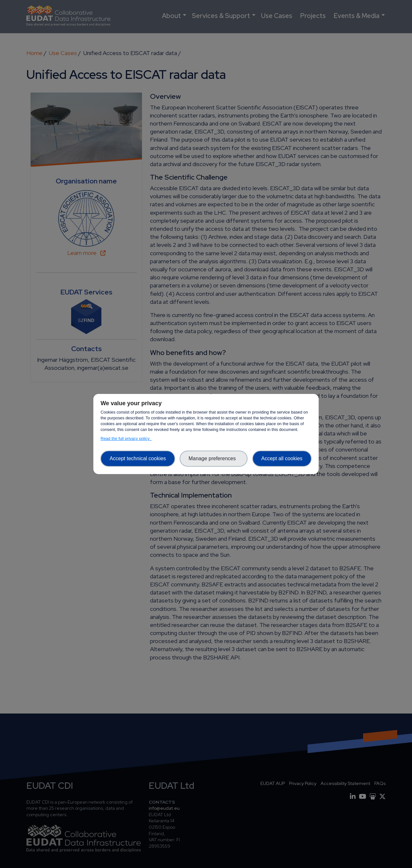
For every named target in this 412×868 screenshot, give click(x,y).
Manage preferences (214, 458)
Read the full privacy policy (126, 439)
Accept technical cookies (138, 458)
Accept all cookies (282, 458)
